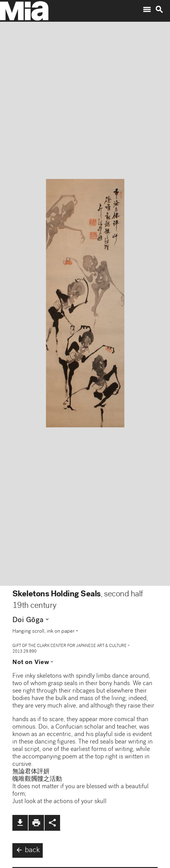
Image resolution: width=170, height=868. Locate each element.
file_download (20, 823)
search (159, 10)
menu (147, 10)
